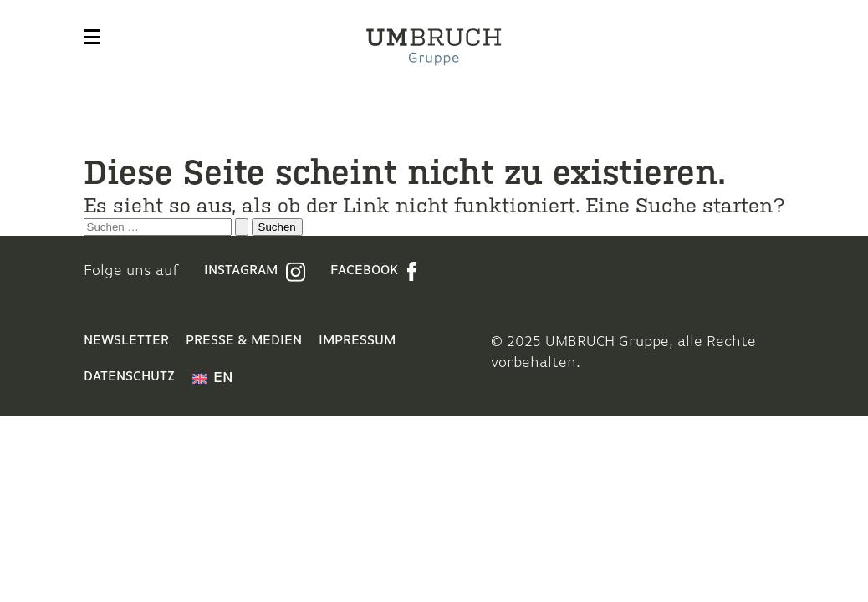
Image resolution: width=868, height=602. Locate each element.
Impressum (357, 341)
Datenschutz (129, 377)
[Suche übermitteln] (242, 227)
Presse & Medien (244, 341)
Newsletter (126, 341)
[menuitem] (213, 379)
